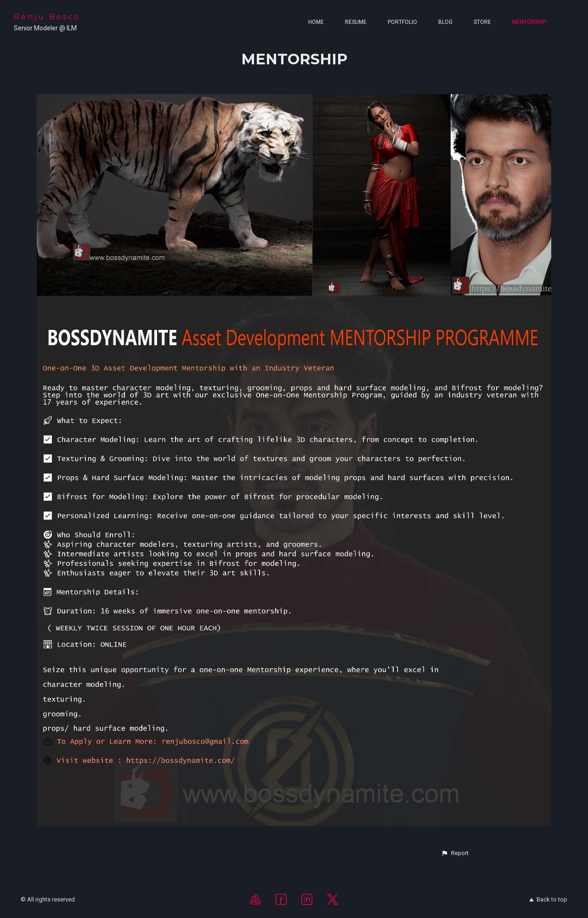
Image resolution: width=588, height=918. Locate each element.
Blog (445, 22)
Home (316, 22)
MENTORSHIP (529, 22)
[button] (455, 853)
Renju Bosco (47, 17)
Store (482, 22)
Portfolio (402, 22)
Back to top (548, 899)
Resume (356, 22)
